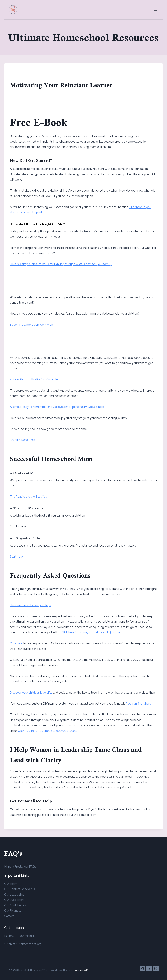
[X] (149, 969)
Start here (16, 557)
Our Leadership (14, 895)
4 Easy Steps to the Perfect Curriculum (35, 379)
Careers (9, 916)
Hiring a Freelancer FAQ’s (20, 867)
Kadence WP (81, 970)
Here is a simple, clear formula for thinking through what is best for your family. (61, 264)
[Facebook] (143, 969)
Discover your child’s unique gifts (31, 693)
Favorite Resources (22, 440)
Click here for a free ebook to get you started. (47, 731)
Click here (16, 643)
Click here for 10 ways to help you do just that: (91, 632)
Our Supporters (14, 900)
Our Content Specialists (20, 889)
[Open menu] (155, 10)
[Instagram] (156, 969)
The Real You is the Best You (29, 497)
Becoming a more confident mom (32, 325)
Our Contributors (15, 905)
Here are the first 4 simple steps (30, 605)
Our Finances (13, 911)
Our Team (11, 884)
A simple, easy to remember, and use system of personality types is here (57, 407)
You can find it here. (139, 704)
